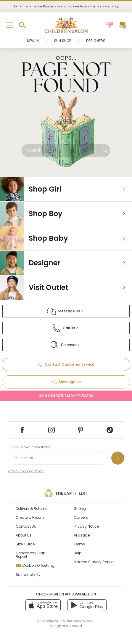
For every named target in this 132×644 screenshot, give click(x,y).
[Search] (105, 150)
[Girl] (66, 189)
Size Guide (25, 544)
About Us (24, 535)
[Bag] (123, 25)
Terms (79, 544)
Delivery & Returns (32, 509)
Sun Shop (62, 41)
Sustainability (28, 575)
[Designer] (66, 263)
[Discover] (66, 345)
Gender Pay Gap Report (30, 555)
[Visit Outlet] (66, 288)
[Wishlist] (110, 25)
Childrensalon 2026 (77, 621)
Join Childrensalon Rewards (66, 396)
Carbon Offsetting (35, 565)
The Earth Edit (66, 493)
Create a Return (30, 517)
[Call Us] (66, 328)
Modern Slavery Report (94, 562)
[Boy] (66, 214)
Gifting (80, 509)
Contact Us (26, 526)
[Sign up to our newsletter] (118, 458)
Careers (81, 517)
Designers (96, 41)
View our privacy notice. (26, 471)
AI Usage (82, 535)
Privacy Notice (86, 526)
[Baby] (66, 238)
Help (78, 553)
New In (33, 41)
